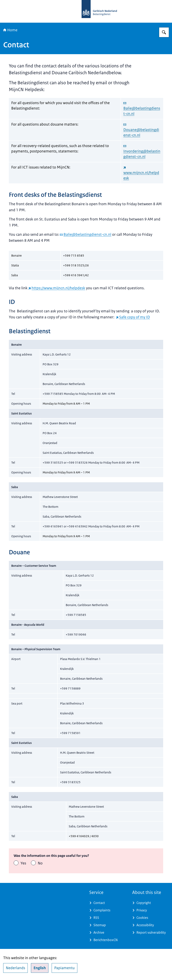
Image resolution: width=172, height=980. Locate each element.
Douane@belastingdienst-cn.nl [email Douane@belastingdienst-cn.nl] (141, 130)
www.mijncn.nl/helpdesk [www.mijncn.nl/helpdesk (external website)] (141, 173)
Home (10, 30)
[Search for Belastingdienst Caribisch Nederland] (164, 32)
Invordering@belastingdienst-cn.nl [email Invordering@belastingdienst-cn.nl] (142, 151)
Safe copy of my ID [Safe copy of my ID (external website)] (133, 317)
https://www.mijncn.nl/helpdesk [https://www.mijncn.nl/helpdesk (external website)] (57, 288)
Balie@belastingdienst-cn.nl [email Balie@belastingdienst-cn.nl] (142, 109)
